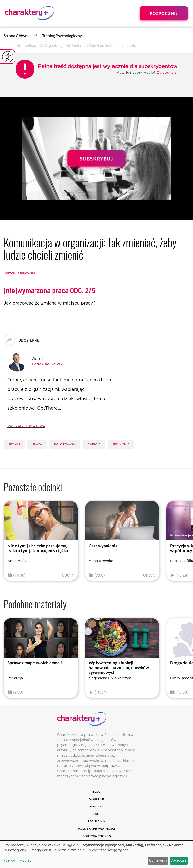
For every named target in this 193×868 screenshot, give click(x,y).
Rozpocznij (164, 13)
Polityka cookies (96, 836)
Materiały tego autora (26, 425)
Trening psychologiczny (62, 35)
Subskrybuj (97, 158)
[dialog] (96, 854)
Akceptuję (179, 860)
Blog (96, 792)
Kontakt (96, 806)
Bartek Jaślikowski (19, 273)
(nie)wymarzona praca (50, 290)
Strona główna (17, 35)
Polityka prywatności (96, 829)
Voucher (97, 799)
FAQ (96, 814)
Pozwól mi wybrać (17, 860)
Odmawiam (158, 860)
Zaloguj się (167, 73)
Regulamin (97, 821)
